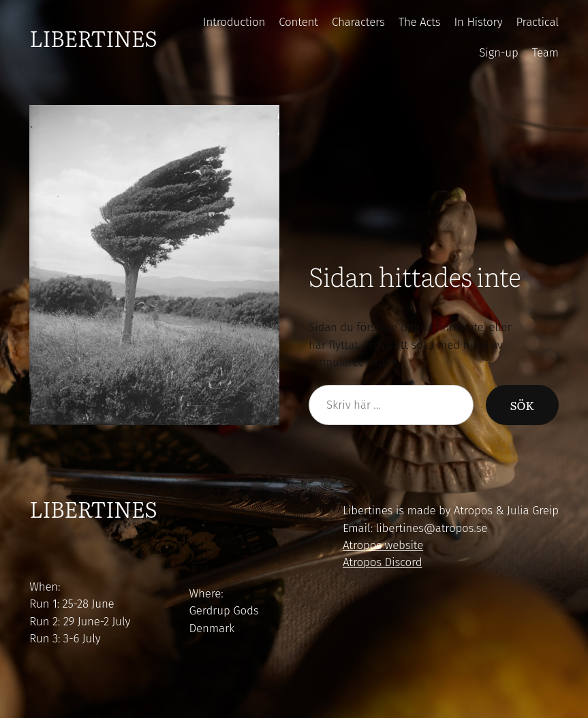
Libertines (93, 37)
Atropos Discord (383, 562)
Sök (522, 405)
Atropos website (383, 545)
